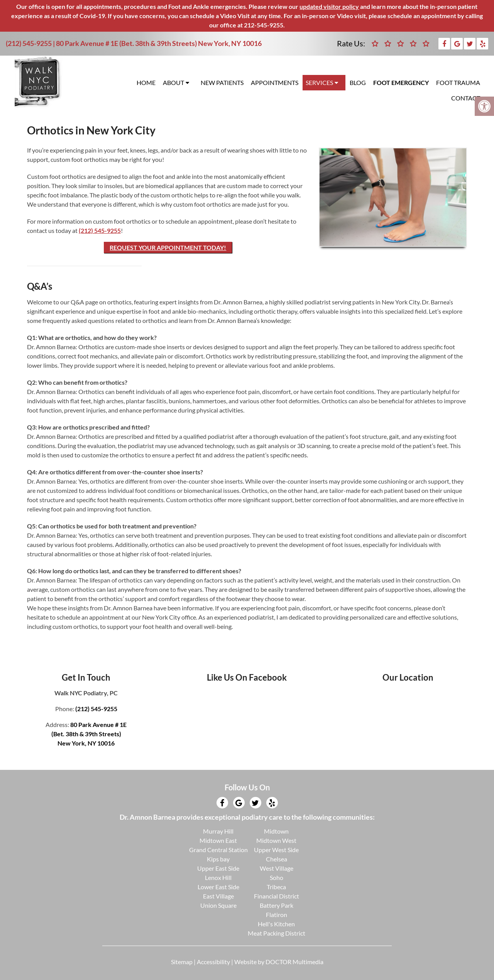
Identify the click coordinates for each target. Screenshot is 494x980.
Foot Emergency (401, 82)
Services (319, 82)
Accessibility (213, 962)
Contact (466, 98)
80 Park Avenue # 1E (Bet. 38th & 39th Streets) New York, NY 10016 (159, 43)
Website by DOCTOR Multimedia (279, 962)
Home (146, 82)
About (173, 82)
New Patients (222, 82)
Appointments (275, 82)
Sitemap (182, 962)
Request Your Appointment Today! (168, 247)
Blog (358, 82)
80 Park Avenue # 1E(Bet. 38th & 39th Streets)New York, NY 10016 (89, 734)
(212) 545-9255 (29, 43)
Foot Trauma (458, 82)
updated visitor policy (329, 6)
